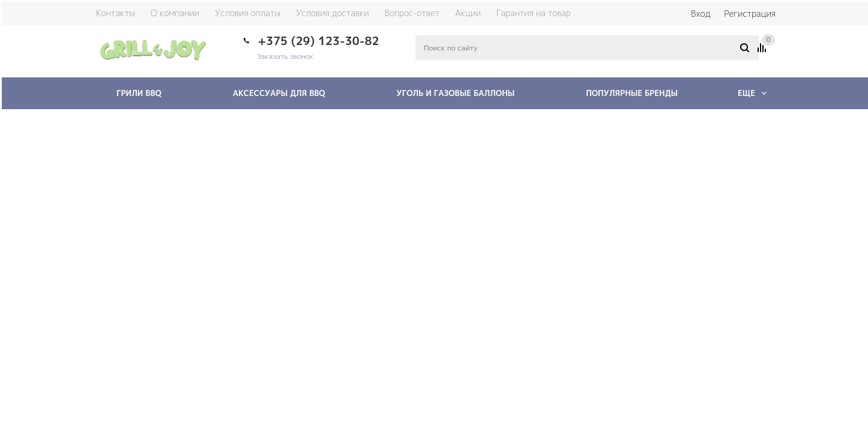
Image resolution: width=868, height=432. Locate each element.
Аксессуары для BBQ (279, 93)
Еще (752, 93)
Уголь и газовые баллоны (456, 93)
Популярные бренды (632, 93)
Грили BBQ (139, 93)
